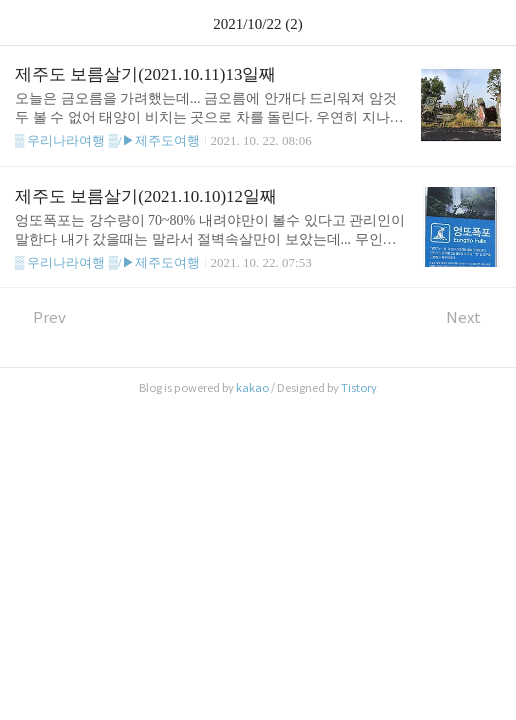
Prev (40, 317)
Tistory (359, 388)
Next (473, 317)
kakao (252, 388)
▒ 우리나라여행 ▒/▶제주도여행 (107, 140)
